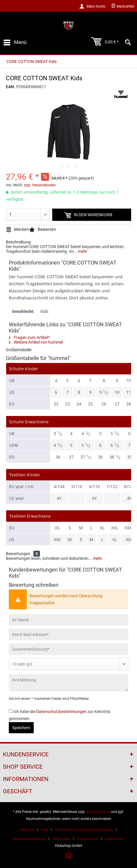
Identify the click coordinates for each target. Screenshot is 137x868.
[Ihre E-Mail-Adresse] (68, 635)
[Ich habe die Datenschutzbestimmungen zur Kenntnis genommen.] (11, 711)
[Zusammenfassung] (68, 649)
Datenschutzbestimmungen (61, 712)
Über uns (27, 830)
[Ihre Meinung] (68, 683)
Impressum (114, 839)
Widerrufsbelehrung (30, 839)
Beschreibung (18, 242)
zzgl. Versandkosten (40, 185)
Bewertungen (18, 554)
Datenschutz (88, 839)
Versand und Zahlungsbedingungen (84, 830)
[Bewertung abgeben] (68, 664)
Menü (15, 41)
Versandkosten (98, 812)
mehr (82, 251)
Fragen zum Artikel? (29, 337)
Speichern (21, 728)
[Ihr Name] (68, 620)
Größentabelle (19, 350)
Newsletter (62, 839)
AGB (44, 830)
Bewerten (43, 229)
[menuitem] (123, 6)
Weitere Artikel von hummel (36, 342)
